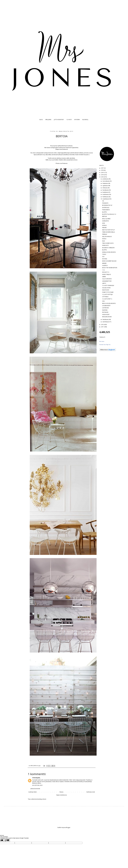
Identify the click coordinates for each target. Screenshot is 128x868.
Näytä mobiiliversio (62, 795)
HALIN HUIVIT (106, 315)
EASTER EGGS (106, 208)
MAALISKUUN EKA (107, 317)
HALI (103, 301)
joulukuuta (105, 179)
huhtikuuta (105, 197)
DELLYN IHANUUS (107, 237)
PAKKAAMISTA (106, 210)
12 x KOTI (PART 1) (107, 299)
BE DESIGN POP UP (107, 205)
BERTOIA (105, 216)
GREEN (104, 277)
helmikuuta (106, 319)
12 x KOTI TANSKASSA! (108, 285)
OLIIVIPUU (105, 265)
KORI (103, 223)
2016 (103, 170)
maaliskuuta (106, 199)
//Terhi (34, 778)
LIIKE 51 (104, 283)
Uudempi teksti (32, 792)
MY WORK (77, 120)
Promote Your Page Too (105, 345)
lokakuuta (105, 183)
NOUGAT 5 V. (106, 272)
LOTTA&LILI (105, 297)
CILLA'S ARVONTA (107, 279)
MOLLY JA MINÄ (106, 219)
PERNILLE (105, 234)
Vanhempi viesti (91, 792)
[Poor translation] (7, 840)
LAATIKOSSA (106, 308)
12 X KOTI (69, 120)
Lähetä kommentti (35, 789)
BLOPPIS (104, 212)
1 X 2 (103, 270)
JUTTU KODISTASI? (59, 120)
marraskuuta (106, 181)
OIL (103, 201)
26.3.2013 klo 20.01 (37, 785)
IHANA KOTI (105, 245)
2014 (103, 175)
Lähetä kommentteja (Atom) (39, 799)
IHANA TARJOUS (107, 274)
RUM (103, 241)
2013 (103, 177)
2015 (103, 173)
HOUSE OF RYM (106, 288)
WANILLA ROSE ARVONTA (109, 252)
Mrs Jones (102, 341)
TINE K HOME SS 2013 (108, 243)
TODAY (104, 254)
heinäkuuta (106, 190)
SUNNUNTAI (106, 221)
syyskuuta (105, 186)
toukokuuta (106, 194)
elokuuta (105, 188)
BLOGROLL (85, 120)
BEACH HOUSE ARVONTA (109, 303)
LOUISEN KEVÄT (106, 306)
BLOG (41, 120)
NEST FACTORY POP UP (108, 230)
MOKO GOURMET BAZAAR (109, 261)
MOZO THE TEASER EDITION (110, 268)
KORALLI (104, 225)
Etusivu (61, 792)
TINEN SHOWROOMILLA (109, 232)
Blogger (68, 827)
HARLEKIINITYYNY (107, 281)
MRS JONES (48, 120)
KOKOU (104, 239)
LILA (103, 257)
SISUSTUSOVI (106, 290)
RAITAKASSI (105, 312)
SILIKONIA (105, 310)
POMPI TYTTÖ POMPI (108, 292)
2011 (103, 327)
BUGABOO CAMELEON (108, 248)
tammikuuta (106, 322)
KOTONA (105, 259)
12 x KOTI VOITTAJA (107, 294)
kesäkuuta (105, 192)
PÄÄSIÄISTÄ (105, 203)
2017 (103, 168)
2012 (103, 325)
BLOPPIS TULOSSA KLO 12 (109, 214)
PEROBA (104, 228)
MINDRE (104, 263)
